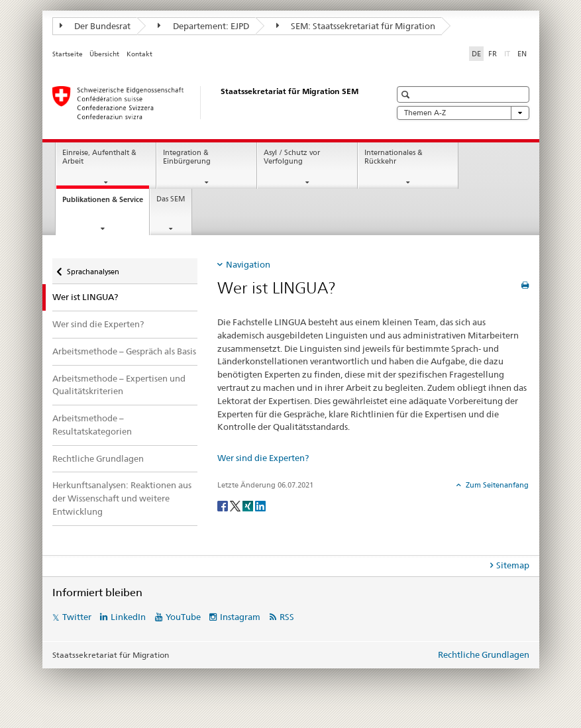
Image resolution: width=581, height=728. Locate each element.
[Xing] (249, 505)
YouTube (183, 617)
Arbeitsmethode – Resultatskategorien (92, 425)
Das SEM (171, 199)
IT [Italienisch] (508, 53)
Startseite (68, 54)
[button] (407, 94)
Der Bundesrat (95, 26)
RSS (287, 617)
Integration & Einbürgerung (187, 157)
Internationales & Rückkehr (394, 157)
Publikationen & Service (106, 203)
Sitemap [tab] (513, 565)
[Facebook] (224, 505)
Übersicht (104, 54)
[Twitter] (236, 505)
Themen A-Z (463, 113)
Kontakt (139, 54)
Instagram (240, 617)
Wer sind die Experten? (98, 324)
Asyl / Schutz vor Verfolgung (292, 157)
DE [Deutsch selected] (476, 54)
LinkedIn (128, 617)
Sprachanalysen (93, 267)
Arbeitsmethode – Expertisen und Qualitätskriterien (119, 385)
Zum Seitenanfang (496, 485)
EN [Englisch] (522, 54)
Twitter (77, 617)
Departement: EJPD (203, 26)
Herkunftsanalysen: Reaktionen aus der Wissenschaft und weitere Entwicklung (122, 498)
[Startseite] (208, 103)
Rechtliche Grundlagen (98, 458)
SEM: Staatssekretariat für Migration (356, 26)
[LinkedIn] (260, 505)
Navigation (248, 264)
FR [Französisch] (493, 54)
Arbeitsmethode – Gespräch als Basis (124, 351)
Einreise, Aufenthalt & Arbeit (99, 157)
